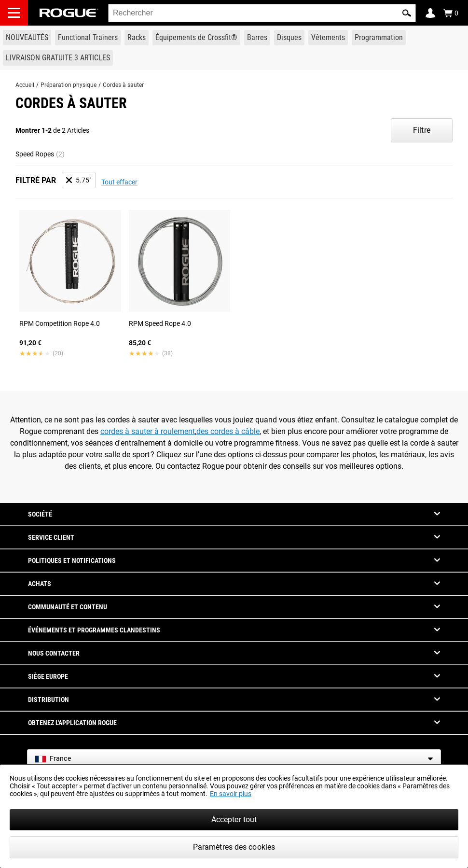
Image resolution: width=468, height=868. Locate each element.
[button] (407, 13)
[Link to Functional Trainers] (88, 38)
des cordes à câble (228, 431)
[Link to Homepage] (69, 13)
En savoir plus (231, 794)
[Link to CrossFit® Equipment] (196, 38)
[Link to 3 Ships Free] (58, 58)
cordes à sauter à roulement (148, 431)
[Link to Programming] (379, 38)
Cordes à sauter (123, 85)
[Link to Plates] (289, 38)
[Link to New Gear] (27, 38)
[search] (262, 13)
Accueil (25, 85)
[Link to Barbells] (257, 38)
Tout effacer (119, 182)
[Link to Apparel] (328, 38)
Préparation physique (69, 85)
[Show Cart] (451, 13)
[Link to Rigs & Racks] (137, 38)
